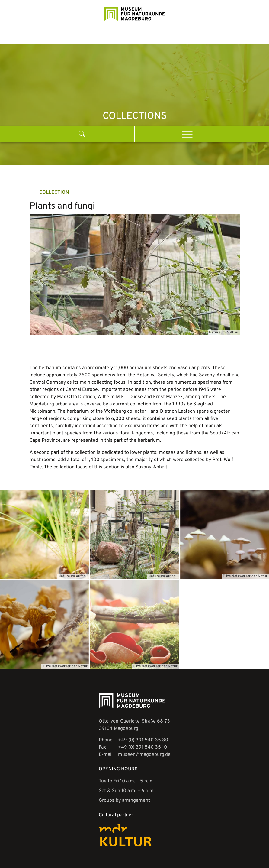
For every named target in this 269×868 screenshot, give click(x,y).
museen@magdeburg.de (144, 745)
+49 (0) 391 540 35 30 (143, 730)
